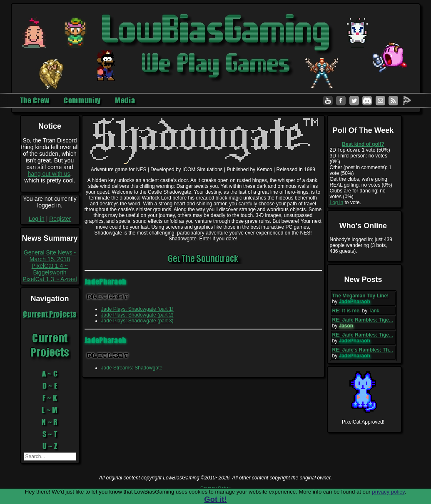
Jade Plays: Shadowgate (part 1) (137, 309)
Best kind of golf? (363, 144)
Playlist (108, 297)
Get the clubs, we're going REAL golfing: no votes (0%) (361, 182)
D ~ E (50, 386)
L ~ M (50, 410)
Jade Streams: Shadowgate (132, 368)
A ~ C (50, 374)
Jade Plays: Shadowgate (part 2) (137, 315)
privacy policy (388, 492)
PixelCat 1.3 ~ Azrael (50, 279)
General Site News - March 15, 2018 (50, 256)
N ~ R (50, 422)
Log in (37, 219)
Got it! (215, 499)
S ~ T (50, 434)
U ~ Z (50, 446)
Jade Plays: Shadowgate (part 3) (137, 321)
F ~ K (50, 398)
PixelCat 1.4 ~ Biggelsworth (50, 269)
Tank (374, 311)
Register (60, 219)
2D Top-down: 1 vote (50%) (360, 150)
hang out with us (49, 174)
